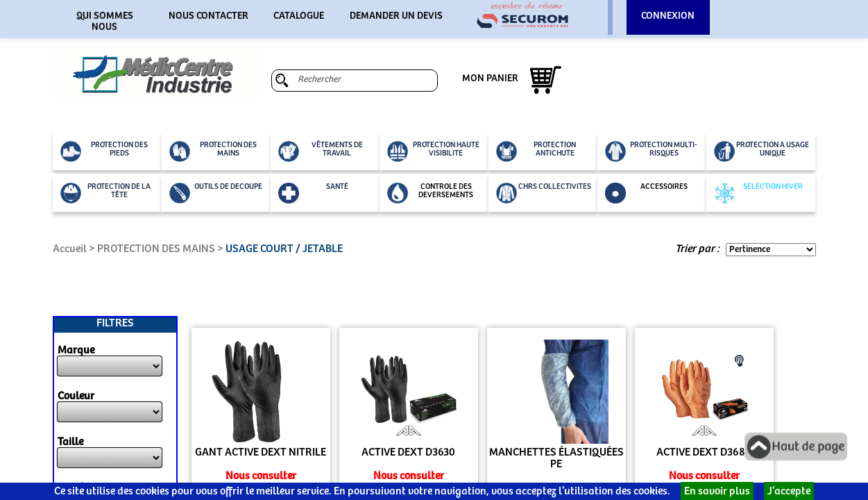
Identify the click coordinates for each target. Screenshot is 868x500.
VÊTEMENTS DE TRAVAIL (321, 151)
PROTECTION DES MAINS (213, 151)
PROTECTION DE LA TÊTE (106, 193)
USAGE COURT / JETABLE (284, 249)
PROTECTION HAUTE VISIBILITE (433, 151)
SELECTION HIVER (758, 193)
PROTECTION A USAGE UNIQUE (762, 151)
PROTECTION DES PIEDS (104, 151)
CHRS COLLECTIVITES (544, 193)
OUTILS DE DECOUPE (216, 193)
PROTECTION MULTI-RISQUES (652, 151)
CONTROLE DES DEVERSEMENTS (431, 193)
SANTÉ (313, 193)
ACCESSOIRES (646, 193)
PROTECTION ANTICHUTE (536, 151)
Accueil (70, 249)
